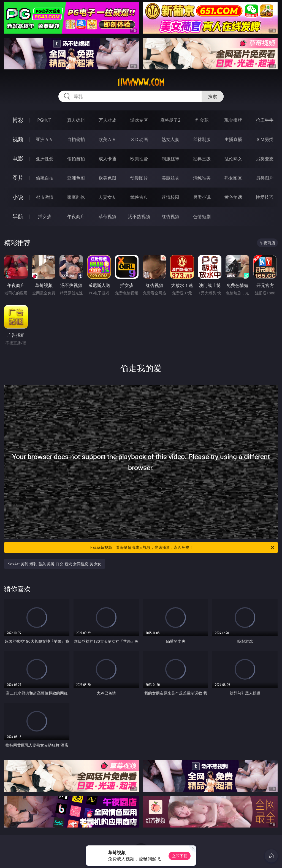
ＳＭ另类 (265, 139)
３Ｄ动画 (139, 139)
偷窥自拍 (45, 178)
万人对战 (107, 120)
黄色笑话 (233, 197)
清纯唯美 (202, 178)
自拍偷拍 (76, 139)
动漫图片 (139, 178)
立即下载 (180, 856)
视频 (18, 139)
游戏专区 (139, 120)
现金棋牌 (233, 120)
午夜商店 (76, 216)
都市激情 (45, 197)
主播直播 (233, 139)
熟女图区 (233, 178)
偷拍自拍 (76, 159)
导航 (18, 216)
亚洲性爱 (45, 159)
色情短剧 (202, 216)
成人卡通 (107, 159)
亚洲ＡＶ (45, 139)
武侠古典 (139, 197)
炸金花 (202, 120)
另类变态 (265, 159)
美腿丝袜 (170, 178)
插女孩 (45, 216)
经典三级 (202, 159)
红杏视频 (170, 216)
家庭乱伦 (76, 197)
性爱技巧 (265, 197)
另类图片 (265, 178)
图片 (18, 178)
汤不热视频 (139, 216)
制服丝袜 (170, 159)
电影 (18, 158)
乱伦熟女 (233, 159)
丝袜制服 (202, 139)
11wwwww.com (141, 82)
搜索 (213, 96)
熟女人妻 (170, 139)
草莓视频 (107, 216)
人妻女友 (107, 197)
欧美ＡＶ (107, 139)
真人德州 (76, 120)
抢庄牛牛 (265, 120)
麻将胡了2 (170, 120)
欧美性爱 (139, 159)
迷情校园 (170, 197)
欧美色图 (107, 178)
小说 (18, 197)
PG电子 (44, 120)
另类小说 (202, 197)
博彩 (18, 120)
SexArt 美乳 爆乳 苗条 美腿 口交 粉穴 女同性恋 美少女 (55, 564)
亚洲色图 (76, 178)
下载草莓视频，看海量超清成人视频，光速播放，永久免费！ (182, 547)
